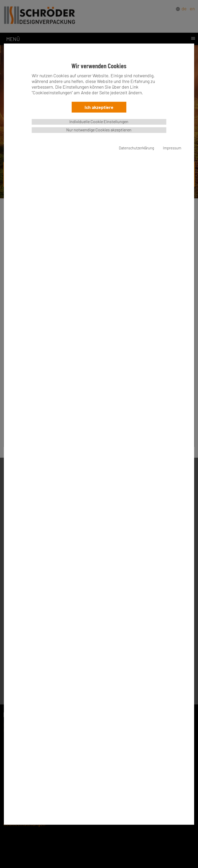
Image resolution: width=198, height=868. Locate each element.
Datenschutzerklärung (137, 148)
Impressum (172, 148)
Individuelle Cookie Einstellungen (99, 121)
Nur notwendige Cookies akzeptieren (99, 130)
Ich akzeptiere (99, 107)
